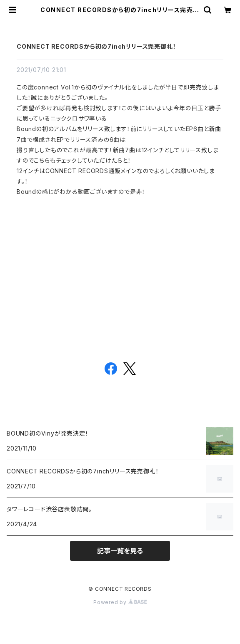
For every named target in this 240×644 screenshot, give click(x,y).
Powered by (120, 602)
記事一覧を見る (120, 551)
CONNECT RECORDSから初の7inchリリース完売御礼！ (96, 46)
